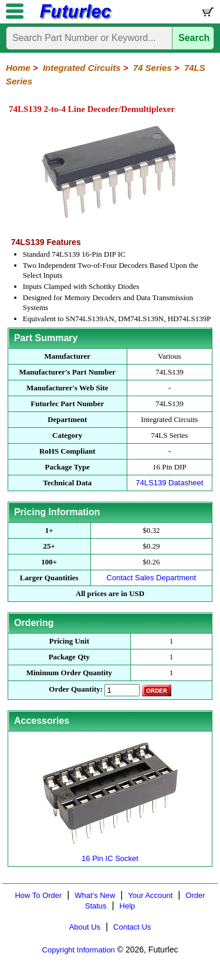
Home (18, 68)
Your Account (150, 895)
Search (194, 38)
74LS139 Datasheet (169, 483)
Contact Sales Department (151, 578)
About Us (85, 927)
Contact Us (132, 927)
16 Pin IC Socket (110, 854)
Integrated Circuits (82, 68)
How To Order (38, 895)
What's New (95, 895)
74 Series (153, 68)
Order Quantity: (76, 689)
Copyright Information (79, 950)
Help (128, 906)
